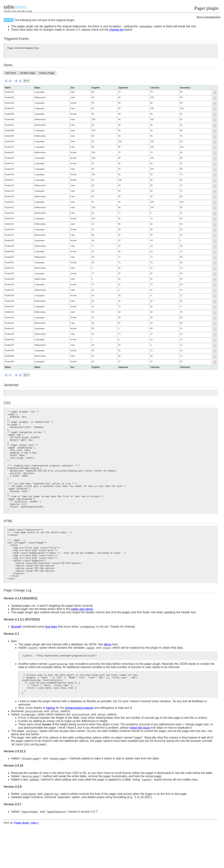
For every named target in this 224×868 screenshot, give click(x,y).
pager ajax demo (82, 641)
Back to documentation (208, 17)
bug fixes (51, 659)
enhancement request (79, 745)
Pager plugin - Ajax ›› (27, 860)
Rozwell (16, 659)
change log (116, 30)
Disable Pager (28, 73)
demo (108, 677)
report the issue (140, 765)
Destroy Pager (47, 73)
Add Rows (11, 73)
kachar (51, 745)
